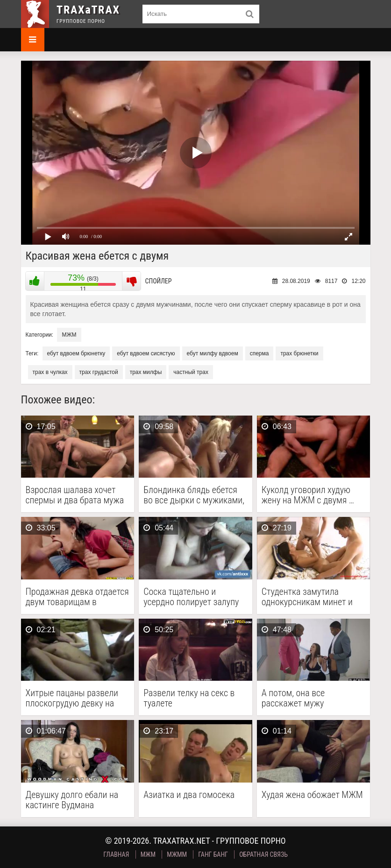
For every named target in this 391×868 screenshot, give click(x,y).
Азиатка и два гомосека (189, 795)
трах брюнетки (299, 353)
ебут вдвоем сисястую (146, 353)
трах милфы (146, 372)
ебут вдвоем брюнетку (76, 353)
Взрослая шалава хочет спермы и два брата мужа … (75, 495)
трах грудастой (99, 372)
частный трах (191, 372)
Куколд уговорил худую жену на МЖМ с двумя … (308, 495)
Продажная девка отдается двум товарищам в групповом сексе (77, 597)
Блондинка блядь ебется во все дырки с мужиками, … (194, 495)
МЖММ (177, 854)
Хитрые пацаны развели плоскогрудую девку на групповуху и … (72, 698)
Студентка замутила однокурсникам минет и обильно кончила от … (307, 597)
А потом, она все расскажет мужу (293, 698)
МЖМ (69, 335)
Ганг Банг (213, 854)
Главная (116, 854)
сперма (259, 353)
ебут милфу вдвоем (213, 353)
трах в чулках (50, 372)
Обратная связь (263, 854)
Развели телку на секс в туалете (189, 698)
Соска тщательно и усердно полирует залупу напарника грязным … (191, 597)
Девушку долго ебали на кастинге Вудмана (72, 800)
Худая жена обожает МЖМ (312, 795)
